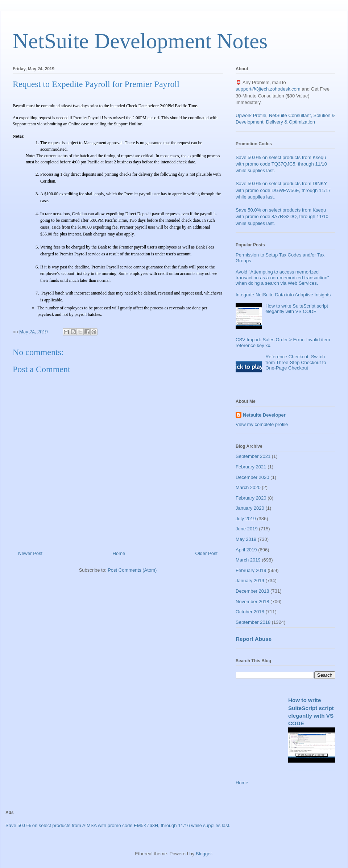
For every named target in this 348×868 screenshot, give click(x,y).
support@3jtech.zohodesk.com (268, 89)
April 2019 (246, 550)
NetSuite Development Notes (140, 41)
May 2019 (246, 539)
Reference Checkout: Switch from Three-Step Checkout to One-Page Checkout (296, 362)
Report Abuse (254, 639)
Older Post (206, 553)
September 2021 (253, 456)
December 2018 (252, 591)
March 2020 (248, 487)
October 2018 (250, 612)
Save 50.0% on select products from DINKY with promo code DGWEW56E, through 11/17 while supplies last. (283, 190)
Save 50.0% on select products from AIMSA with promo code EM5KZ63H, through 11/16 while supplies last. (118, 825)
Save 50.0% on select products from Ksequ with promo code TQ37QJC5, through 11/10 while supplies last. (281, 164)
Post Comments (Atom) (132, 570)
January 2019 (250, 581)
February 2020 (251, 498)
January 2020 (250, 508)
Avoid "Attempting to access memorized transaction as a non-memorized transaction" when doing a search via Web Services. (282, 277)
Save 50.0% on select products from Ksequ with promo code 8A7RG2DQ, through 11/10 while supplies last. (282, 216)
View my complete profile (262, 424)
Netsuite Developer (264, 415)
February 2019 (251, 570)
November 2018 (252, 602)
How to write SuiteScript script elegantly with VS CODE (297, 309)
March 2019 (248, 560)
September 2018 (253, 622)
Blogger (204, 854)
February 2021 (251, 467)
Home (119, 553)
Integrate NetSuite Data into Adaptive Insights (283, 295)
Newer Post (30, 553)
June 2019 (247, 529)
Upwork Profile (251, 115)
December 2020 (252, 477)
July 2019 (246, 519)
